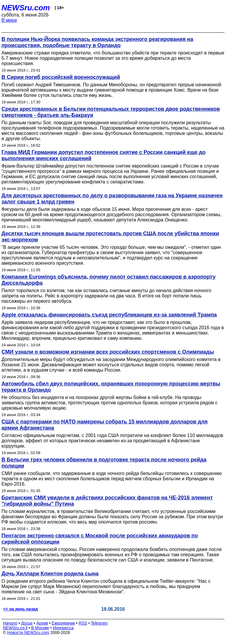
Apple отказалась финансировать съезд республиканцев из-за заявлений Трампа (109, 315)
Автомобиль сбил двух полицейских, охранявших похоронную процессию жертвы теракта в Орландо (111, 387)
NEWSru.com (26, 8)
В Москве (40, 628)
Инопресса (63, 628)
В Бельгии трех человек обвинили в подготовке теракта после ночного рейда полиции (104, 463)
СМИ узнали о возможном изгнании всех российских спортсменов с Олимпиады (108, 352)
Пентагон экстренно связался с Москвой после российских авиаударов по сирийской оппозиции (100, 539)
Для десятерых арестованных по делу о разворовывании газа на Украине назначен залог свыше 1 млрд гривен (112, 199)
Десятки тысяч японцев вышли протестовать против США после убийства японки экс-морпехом (110, 237)
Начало (10, 623)
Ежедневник (63, 623)
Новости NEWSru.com (28, 633)
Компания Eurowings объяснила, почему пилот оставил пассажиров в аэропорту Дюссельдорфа (109, 280)
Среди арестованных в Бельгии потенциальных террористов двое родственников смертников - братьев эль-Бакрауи (111, 112)
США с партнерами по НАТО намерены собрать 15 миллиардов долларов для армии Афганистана (104, 425)
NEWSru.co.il (15, 628)
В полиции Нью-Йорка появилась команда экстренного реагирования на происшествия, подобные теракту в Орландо (97, 42)
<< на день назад (21, 609)
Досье (27, 623)
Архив (42, 623)
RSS (83, 623)
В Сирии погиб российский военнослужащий (61, 77)
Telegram (99, 623)
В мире (9, 20)
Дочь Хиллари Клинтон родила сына (50, 574)
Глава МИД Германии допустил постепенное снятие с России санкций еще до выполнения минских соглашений (104, 155)
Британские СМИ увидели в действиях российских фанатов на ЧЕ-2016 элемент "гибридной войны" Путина (107, 501)
